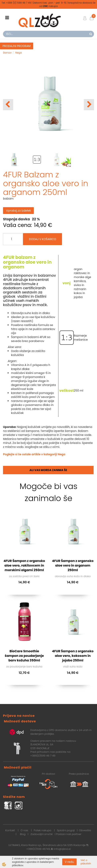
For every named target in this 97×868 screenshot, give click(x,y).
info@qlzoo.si (62, 849)
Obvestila (85, 830)
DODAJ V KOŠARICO (42, 239)
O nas (24, 830)
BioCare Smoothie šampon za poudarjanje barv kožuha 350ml (24, 656)
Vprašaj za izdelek (18, 211)
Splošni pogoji (66, 830)
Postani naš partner (69, 834)
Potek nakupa (42, 830)
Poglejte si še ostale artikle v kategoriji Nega (34, 454)
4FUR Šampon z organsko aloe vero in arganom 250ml (73, 565)
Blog (23, 834)
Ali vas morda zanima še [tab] (48, 470)
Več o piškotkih (86, 862)
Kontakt (10, 830)
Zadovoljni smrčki (41, 834)
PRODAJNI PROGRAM (17, 46)
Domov (7, 53)
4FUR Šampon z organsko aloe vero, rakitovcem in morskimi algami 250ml (24, 565)
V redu (69, 862)
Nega (19, 53)
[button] (89, 105)
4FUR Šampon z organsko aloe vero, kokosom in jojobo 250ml (73, 656)
